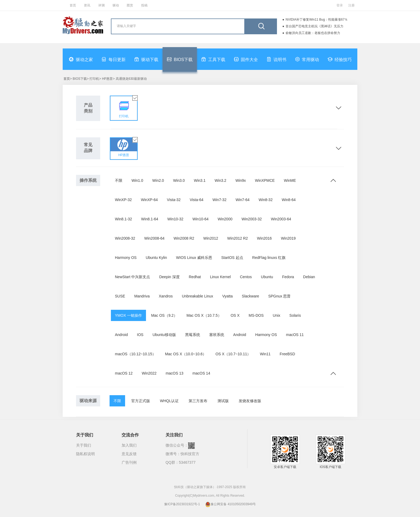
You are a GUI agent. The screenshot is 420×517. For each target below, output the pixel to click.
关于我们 (84, 445)
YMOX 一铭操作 (128, 315)
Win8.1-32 (123, 219)
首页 (73, 5)
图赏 (130, 5)
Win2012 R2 (237, 238)
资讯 (87, 5)
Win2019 (288, 238)
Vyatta (228, 296)
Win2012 (211, 238)
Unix (276, 315)
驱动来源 (88, 401)
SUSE (120, 296)
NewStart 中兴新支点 (132, 277)
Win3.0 (179, 180)
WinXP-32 (123, 200)
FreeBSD (287, 354)
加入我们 (129, 445)
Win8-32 (266, 200)
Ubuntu (267, 277)
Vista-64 (196, 200)
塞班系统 (217, 335)
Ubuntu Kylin (156, 258)
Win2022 (149, 373)
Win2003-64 (281, 219)
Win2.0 (158, 180)
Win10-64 (201, 219)
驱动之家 (81, 59)
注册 (351, 5)
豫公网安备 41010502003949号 (230, 504)
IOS (140, 335)
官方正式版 (141, 401)
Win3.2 (220, 180)
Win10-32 (175, 219)
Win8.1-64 (150, 219)
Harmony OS (126, 258)
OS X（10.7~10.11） (233, 354)
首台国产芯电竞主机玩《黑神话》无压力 (314, 26)
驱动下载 (146, 59)
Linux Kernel (220, 277)
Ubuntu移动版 (164, 335)
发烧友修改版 (250, 401)
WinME (290, 180)
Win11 (265, 354)
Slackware (251, 296)
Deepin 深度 (169, 277)
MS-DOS (256, 315)
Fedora (288, 277)
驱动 (116, 5)
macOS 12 (124, 373)
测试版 (223, 401)
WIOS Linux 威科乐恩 (194, 258)
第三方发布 (198, 401)
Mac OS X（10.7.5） (204, 315)
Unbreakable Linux (198, 296)
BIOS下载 (180, 59)
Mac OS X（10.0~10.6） (186, 354)
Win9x (241, 180)
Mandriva (142, 296)
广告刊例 (129, 462)
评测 (102, 5)
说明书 (276, 59)
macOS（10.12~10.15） (135, 354)
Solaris (295, 315)
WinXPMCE (265, 180)
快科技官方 (190, 454)
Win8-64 (289, 200)
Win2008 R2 (184, 238)
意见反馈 (129, 454)
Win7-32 (219, 200)
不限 (119, 180)
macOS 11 (295, 335)
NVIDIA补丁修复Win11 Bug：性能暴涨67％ (317, 20)
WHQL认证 (169, 401)
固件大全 (246, 59)
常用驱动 (307, 59)
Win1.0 (137, 180)
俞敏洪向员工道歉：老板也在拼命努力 (313, 33)
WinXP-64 (149, 200)
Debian (309, 277)
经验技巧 (340, 59)
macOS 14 (201, 373)
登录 (340, 5)
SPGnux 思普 (279, 296)
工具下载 (213, 59)
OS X (235, 315)
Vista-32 (174, 200)
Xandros (166, 296)
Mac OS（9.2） (164, 315)
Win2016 (264, 238)
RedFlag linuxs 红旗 (269, 258)
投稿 (144, 5)
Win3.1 (200, 180)
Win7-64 (242, 200)
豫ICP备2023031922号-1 (182, 504)
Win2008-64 (155, 238)
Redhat (195, 277)
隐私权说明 (85, 454)
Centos (246, 277)
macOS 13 (174, 373)
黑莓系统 (193, 335)
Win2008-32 (125, 238)
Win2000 (225, 219)
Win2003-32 (252, 219)
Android (121, 335)
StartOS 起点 (232, 258)
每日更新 (114, 59)
